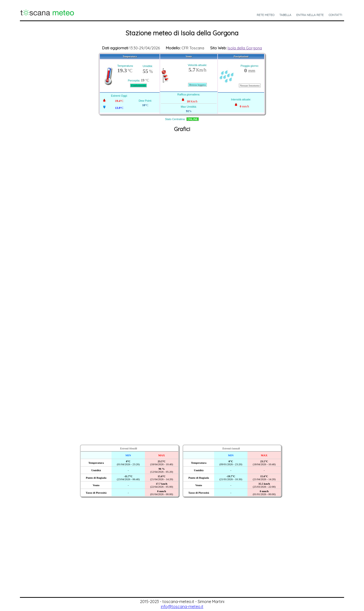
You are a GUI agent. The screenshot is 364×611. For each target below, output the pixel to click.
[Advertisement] (182, 560)
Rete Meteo (266, 15)
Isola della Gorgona (245, 48)
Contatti (335, 15)
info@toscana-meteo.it (182, 607)
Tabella (285, 15)
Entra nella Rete (310, 15)
